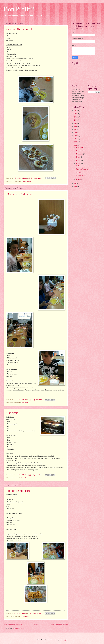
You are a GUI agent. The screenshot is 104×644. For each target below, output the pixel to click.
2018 (76, 126)
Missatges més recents (13, 624)
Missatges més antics (59, 624)
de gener (79, 179)
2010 (76, 186)
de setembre (80, 154)
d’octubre (79, 151)
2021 (76, 117)
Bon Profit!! (19, 9)
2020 (76, 120)
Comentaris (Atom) (18, 628)
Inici (36, 624)
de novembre (80, 148)
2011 (76, 183)
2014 (76, 139)
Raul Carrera (25, 403)
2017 (76, 129)
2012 (76, 145)
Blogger (64, 640)
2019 (76, 123)
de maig (78, 160)
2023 (76, 111)
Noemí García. (25, 478)
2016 (76, 133)
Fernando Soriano (26, 181)
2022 (76, 114)
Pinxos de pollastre (18, 491)
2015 (76, 136)
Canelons (12, 413)
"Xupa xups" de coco (20, 194)
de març (78, 163)
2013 (76, 142)
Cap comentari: (38, 178)
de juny (78, 157)
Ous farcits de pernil (19, 29)
